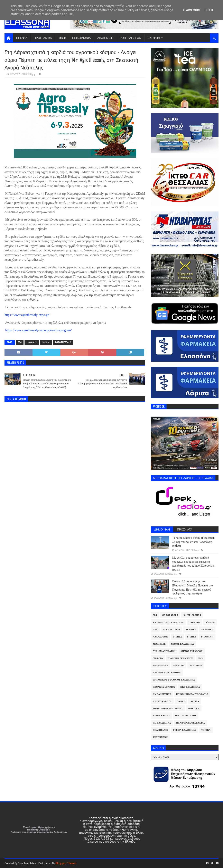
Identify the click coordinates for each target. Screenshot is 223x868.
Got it (209, 10)
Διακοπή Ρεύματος (180, 658)
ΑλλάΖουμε (160, 637)
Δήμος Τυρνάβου (191, 651)
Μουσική (194, 708)
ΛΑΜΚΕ (181, 701)
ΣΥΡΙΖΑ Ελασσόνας (185, 730)
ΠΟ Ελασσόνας (162, 723)
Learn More (192, 10)
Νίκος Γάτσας (161, 716)
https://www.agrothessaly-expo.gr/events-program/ (39, 330)
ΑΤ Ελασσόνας (171, 630)
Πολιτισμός (160, 730)
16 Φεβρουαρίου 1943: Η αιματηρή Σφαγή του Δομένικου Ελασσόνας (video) (193, 542)
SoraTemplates (27, 863)
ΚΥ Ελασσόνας (162, 694)
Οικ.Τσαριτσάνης (186, 716)
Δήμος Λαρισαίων (164, 651)
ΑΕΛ (155, 630)
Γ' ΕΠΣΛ (192, 637)
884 (20, 342)
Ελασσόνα (196, 665)
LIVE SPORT (154, 38)
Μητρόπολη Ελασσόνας (168, 708)
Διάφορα (158, 658)
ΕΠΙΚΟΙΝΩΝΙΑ (81, 38)
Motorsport (170, 615)
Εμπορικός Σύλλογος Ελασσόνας (174, 680)
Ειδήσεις (32, 342)
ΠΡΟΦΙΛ (22, 38)
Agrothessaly (63, 342)
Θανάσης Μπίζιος (164, 687)
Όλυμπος (195, 622)
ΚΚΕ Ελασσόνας (190, 687)
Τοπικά (206, 730)
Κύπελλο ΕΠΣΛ (162, 701)
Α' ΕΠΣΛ (210, 622)
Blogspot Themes (66, 863)
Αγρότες (191, 630)
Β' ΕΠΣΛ (177, 637)
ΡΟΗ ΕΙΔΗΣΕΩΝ (131, 38)
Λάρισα (46, 342)
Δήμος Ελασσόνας (182, 644)
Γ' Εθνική (207, 637)
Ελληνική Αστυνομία (167, 673)
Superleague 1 (192, 615)
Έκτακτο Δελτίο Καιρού (168, 622)
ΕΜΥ (201, 658)
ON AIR (62, 38)
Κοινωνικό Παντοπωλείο (192, 694)
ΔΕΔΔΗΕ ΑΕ (159, 644)
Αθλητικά (207, 630)
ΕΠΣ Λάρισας (161, 665)
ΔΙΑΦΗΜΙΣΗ (105, 38)
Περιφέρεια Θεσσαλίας (191, 723)
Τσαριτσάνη (160, 737)
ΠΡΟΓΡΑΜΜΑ (43, 38)
